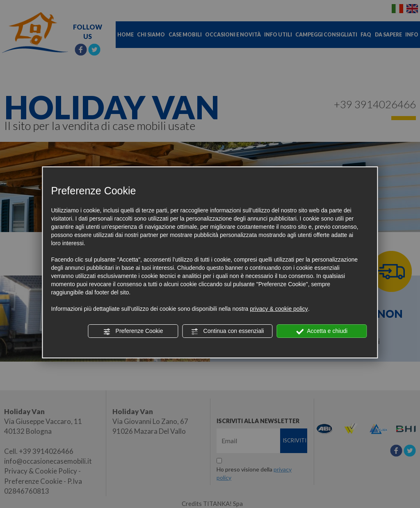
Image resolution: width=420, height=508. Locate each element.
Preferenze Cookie (133, 331)
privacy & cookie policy (279, 309)
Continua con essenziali (228, 331)
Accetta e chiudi (322, 331)
